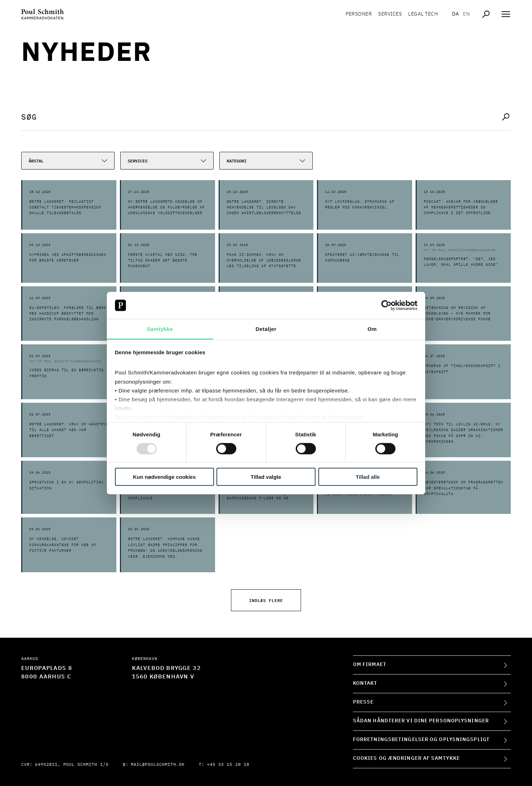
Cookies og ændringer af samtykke (406, 758)
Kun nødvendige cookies (164, 477)
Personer (359, 14)
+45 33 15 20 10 (228, 765)
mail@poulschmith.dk (158, 765)
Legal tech (423, 14)
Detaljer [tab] (266, 329)
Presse (363, 702)
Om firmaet (370, 665)
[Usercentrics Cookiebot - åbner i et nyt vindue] (386, 305)
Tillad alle (368, 477)
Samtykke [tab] (160, 329)
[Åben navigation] (506, 14)
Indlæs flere (266, 600)
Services (390, 14)
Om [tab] (372, 329)
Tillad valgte (266, 477)
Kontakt (365, 683)
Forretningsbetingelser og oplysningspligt (421, 740)
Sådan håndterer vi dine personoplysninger (421, 721)
